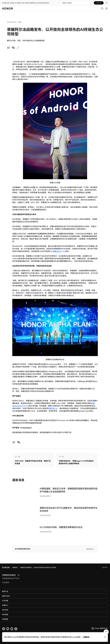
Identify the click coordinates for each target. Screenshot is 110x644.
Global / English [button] (67, 3)
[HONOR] (6, 568)
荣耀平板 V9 (53, 408)
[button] (8, 629)
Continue (99, 3)
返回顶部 (105, 567)
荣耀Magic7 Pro (59, 251)
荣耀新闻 (15, 567)
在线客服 (6, 582)
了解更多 (86, 637)
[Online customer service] (106, 632)
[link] (4, 629)
